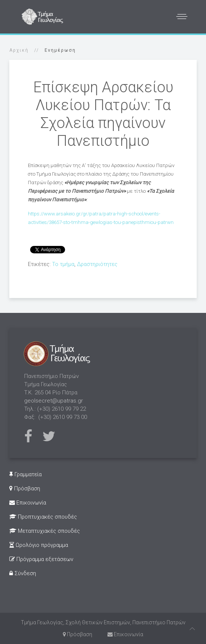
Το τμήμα (63, 264)
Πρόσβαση (25, 488)
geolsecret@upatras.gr (54, 401)
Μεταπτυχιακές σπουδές (45, 531)
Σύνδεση (23, 573)
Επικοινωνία (28, 503)
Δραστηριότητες (97, 264)
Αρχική (19, 50)
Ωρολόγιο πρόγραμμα (39, 545)
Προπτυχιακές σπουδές (43, 517)
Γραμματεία (25, 474)
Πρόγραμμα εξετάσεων (41, 559)
